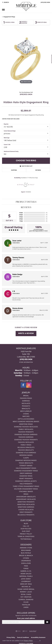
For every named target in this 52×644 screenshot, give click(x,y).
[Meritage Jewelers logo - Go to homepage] (26, 7)
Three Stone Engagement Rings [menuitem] (26, 486)
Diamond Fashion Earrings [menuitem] (26, 434)
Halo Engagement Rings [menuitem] (26, 468)
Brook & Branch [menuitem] (26, 555)
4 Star (21, 215)
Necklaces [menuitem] (26, 403)
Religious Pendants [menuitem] (26, 515)
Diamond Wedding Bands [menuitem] (26, 460)
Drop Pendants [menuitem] (26, 512)
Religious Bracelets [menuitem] (26, 447)
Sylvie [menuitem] (26, 602)
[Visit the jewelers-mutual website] (33, 631)
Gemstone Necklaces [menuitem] (26, 504)
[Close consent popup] (40, 641)
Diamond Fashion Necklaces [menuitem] (26, 427)
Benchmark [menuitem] (26, 550)
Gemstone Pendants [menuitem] (26, 502)
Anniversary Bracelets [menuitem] (26, 497)
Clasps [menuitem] (26, 458)
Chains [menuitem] (26, 414)
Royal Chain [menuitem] (26, 594)
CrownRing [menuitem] (26, 561)
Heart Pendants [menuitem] (26, 478)
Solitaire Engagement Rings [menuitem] (26, 489)
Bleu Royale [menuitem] (26, 553)
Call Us (26, 526)
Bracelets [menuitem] (26, 409)
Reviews (26, 207)
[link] (45, 2)
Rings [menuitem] (26, 494)
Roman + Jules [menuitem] (26, 592)
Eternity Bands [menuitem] (26, 466)
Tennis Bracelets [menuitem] (26, 463)
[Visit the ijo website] (25, 631)
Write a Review (26, 334)
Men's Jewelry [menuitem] (26, 411)
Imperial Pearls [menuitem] (26, 576)
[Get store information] (26, 362)
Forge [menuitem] (26, 568)
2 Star (21, 219)
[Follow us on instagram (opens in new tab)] (29, 385)
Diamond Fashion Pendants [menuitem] (26, 440)
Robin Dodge (17, 274)
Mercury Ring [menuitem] (26, 584)
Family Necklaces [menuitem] (26, 429)
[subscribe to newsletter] (47, 622)
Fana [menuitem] (26, 566)
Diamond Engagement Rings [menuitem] (26, 471)
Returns (38, 170)
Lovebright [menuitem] (26, 581)
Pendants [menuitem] (26, 406)
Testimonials (26, 539)
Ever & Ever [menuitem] (26, 563)
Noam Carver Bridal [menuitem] (26, 589)
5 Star (21, 213)
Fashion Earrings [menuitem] (26, 437)
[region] (26, 60)
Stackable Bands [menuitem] (26, 491)
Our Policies (26, 529)
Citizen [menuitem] (26, 558)
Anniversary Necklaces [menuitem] (26, 499)
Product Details (26, 202)
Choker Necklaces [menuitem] (26, 510)
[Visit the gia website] (18, 631)
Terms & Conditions (26, 536)
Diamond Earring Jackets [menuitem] (26, 481)
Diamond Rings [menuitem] (26, 476)
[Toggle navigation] (3, 10)
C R (14, 291)
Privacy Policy (26, 534)
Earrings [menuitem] (26, 401)
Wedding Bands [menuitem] (26, 455)
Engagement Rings (9, 17)
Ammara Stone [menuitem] (26, 548)
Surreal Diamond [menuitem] (26, 599)
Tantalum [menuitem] (26, 605)
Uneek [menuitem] (26, 607)
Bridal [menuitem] (26, 396)
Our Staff (26, 531)
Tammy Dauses (18, 257)
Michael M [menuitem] (26, 587)
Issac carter (17, 241)
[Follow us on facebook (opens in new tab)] (23, 385)
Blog (26, 523)
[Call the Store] (26, 359)
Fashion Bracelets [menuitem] (26, 450)
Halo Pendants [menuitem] (26, 484)
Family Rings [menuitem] (26, 445)
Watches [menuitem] (26, 416)
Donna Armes (18, 308)
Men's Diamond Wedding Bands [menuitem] (26, 421)
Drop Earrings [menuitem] (26, 473)
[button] (5, 2)
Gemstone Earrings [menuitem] (26, 507)
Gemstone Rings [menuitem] (26, 424)
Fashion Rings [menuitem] (26, 398)
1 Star (21, 221)
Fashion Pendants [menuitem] (26, 432)
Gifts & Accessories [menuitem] (26, 419)
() (47, 213)
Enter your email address (26, 618)
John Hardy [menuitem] (26, 579)
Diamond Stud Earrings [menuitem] (26, 453)
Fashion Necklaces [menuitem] (26, 442)
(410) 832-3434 (26, 95)
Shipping (14, 170)
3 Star (21, 217)
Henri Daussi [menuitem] (26, 574)
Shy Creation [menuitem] (26, 597)
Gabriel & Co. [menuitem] (26, 571)
